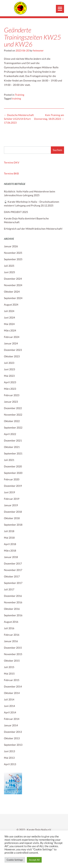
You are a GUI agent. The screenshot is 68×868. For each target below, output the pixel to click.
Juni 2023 (9, 369)
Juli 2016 (9, 628)
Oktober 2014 (12, 693)
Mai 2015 (9, 674)
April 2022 (10, 434)
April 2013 (10, 764)
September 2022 (13, 428)
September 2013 (13, 745)
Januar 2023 (11, 402)
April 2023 (10, 382)
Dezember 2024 (13, 279)
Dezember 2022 (13, 408)
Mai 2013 (9, 758)
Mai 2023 (9, 376)
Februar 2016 (12, 635)
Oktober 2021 (12, 447)
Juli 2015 (9, 667)
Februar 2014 (12, 719)
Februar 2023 (12, 395)
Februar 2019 (12, 499)
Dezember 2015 (13, 648)
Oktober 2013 (12, 738)
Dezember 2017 (13, 563)
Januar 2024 (11, 343)
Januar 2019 (11, 505)
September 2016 (13, 615)
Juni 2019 (9, 492)
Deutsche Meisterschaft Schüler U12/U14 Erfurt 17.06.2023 (19, 119)
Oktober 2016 (12, 609)
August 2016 (11, 622)
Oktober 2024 (12, 292)
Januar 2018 (11, 557)
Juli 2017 (9, 589)
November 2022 (13, 415)
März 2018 (10, 551)
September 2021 (13, 453)
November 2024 (13, 285)
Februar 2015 (12, 680)
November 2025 (13, 253)
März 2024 (10, 330)
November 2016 (13, 602)
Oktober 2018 (12, 518)
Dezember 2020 (13, 466)
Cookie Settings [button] (15, 860)
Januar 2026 (11, 246)
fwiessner (38, 50)
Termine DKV (12, 162)
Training (20, 95)
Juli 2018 (9, 531)
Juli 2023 (9, 363)
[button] (60, 9)
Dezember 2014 (13, 686)
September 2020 (13, 473)
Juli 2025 (9, 266)
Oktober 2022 (12, 421)
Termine (9, 173)
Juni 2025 (9, 272)
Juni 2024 (9, 317)
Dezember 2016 (13, 596)
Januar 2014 (11, 725)
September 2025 (13, 259)
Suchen (57, 150)
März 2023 (10, 389)
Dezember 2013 (13, 732)
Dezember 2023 (13, 350)
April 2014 (10, 712)
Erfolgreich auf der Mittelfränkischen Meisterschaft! (33, 229)
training (17, 98)
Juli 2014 (9, 699)
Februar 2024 (12, 337)
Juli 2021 (9, 460)
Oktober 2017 (12, 576)
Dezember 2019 (13, 486)
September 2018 (13, 525)
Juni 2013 (9, 751)
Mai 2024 (9, 324)
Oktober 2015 (12, 661)
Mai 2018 (9, 538)
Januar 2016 (11, 641)
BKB (16, 173)
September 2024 (13, 298)
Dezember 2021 (13, 440)
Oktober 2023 (12, 356)
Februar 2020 (12, 479)
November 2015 (13, 654)
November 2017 (13, 570)
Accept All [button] (34, 860)
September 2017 (13, 583)
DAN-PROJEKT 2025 (16, 212)
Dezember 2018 (13, 512)
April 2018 (10, 544)
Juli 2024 (9, 311)
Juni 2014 (9, 706)
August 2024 (11, 305)
